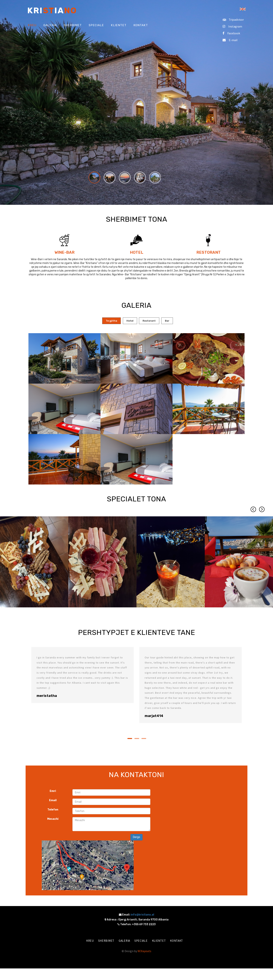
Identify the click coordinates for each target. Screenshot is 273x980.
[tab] (107, 321)
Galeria (123, 942)
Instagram (232, 26)
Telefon (53, 810)
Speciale (141, 942)
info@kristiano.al (142, 915)
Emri (53, 792)
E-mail (229, 40)
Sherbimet (104, 942)
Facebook (231, 33)
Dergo (136, 838)
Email (53, 801)
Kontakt (179, 942)
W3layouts (144, 952)
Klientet (160, 942)
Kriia (52, 11)
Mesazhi (53, 820)
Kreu (87, 942)
